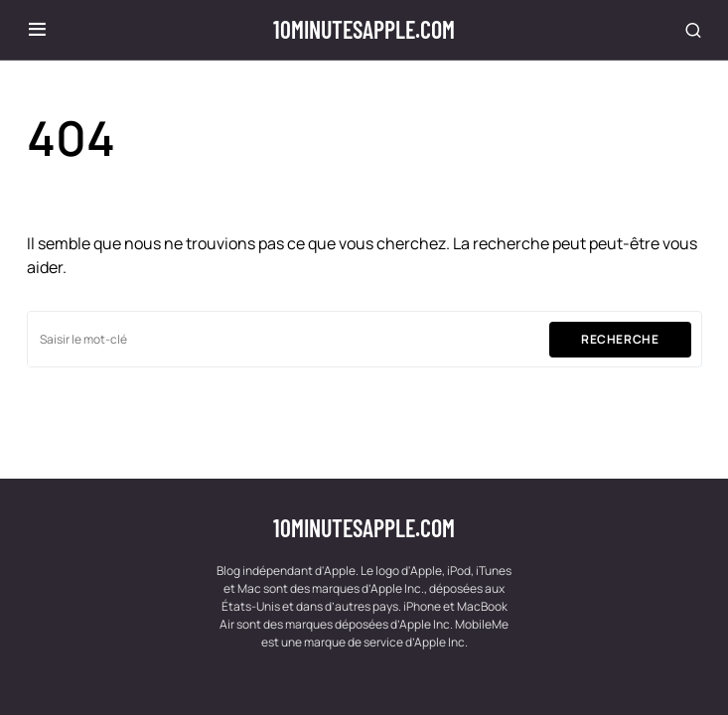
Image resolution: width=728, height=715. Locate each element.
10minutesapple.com (364, 29)
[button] (37, 30)
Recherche (620, 339)
